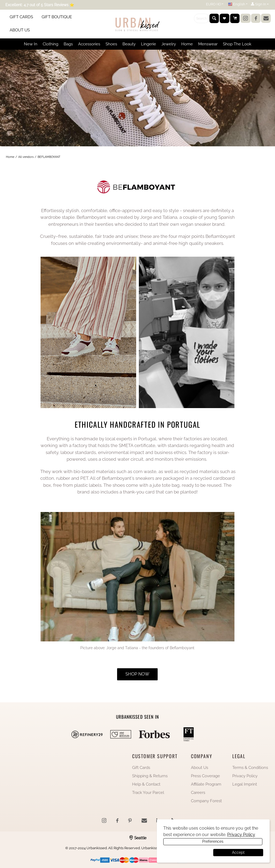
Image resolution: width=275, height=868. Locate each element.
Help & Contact (146, 784)
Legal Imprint (245, 784)
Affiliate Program (206, 784)
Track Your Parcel (148, 793)
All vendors (26, 157)
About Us (200, 768)
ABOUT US (20, 30)
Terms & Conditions (250, 768)
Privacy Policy (245, 776)
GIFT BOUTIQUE (57, 17)
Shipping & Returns (150, 776)
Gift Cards (141, 768)
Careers (198, 793)
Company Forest (206, 801)
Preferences (188, 852)
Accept (238, 852)
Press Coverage (205, 776)
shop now (137, 674)
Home (10, 157)
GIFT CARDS (21, 17)
